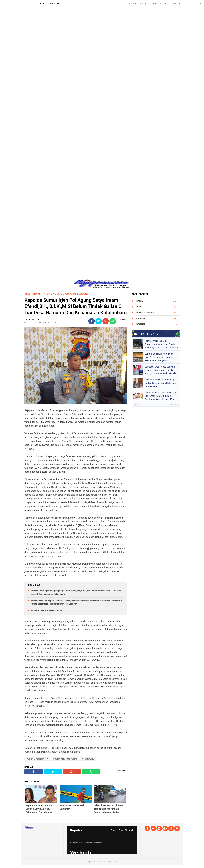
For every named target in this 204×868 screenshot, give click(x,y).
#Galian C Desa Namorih (37, 759)
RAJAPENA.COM (110, 862)
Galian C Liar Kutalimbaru (64, 294)
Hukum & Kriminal (146, 313)
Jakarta (141, 318)
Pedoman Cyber (160, 4)
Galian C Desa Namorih (42, 294)
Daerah (140, 301)
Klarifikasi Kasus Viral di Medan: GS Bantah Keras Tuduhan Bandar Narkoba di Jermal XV (160, 396)
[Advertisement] (102, 22)
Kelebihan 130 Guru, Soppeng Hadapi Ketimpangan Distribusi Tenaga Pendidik (160, 383)
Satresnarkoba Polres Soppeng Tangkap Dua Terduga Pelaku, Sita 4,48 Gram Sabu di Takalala (160, 370)
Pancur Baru (83, 294)
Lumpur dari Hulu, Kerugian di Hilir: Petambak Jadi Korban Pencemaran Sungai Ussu (159, 357)
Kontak (133, 4)
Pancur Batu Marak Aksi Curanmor (47, 611)
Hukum (140, 307)
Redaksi (144, 4)
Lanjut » (174, 404)
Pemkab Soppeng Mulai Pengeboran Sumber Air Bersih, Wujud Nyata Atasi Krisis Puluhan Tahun (161, 344)
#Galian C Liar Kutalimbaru (65, 759)
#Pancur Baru (88, 759)
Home (27, 294)
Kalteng (141, 324)
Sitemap (176, 4)
